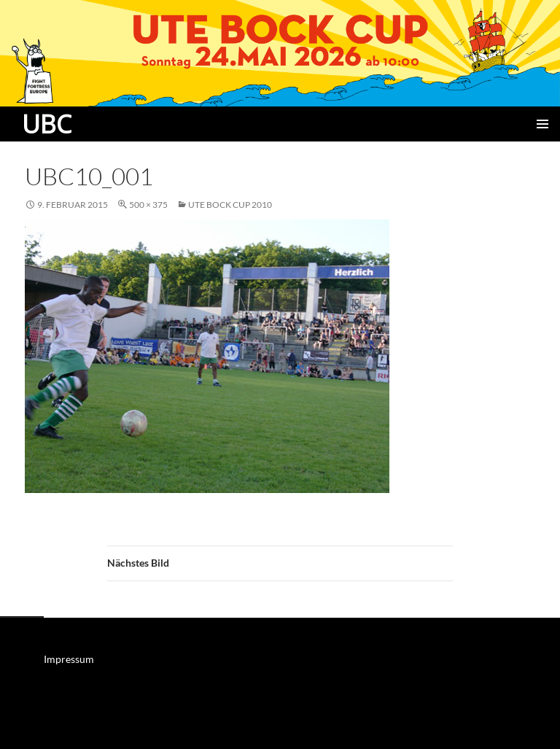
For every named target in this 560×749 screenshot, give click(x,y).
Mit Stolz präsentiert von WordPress (91, 731)
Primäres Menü (542, 124)
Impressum (69, 659)
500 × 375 (148, 205)
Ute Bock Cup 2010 (230, 205)
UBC (47, 124)
